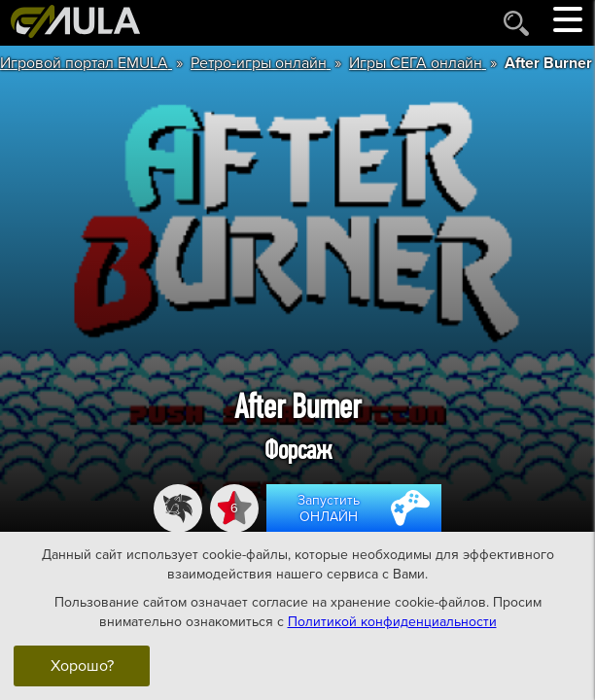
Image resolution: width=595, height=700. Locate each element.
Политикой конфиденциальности (392, 622)
